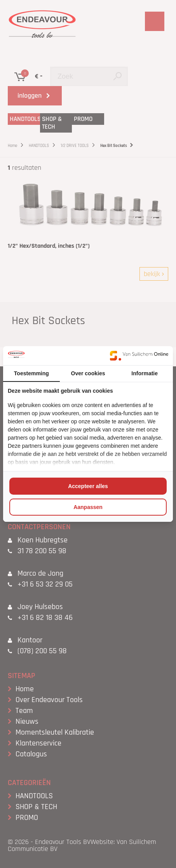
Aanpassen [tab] (88, 507)
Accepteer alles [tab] (88, 486)
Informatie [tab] (145, 373)
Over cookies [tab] (88, 373)
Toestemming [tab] (31, 373)
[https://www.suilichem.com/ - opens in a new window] (139, 355)
